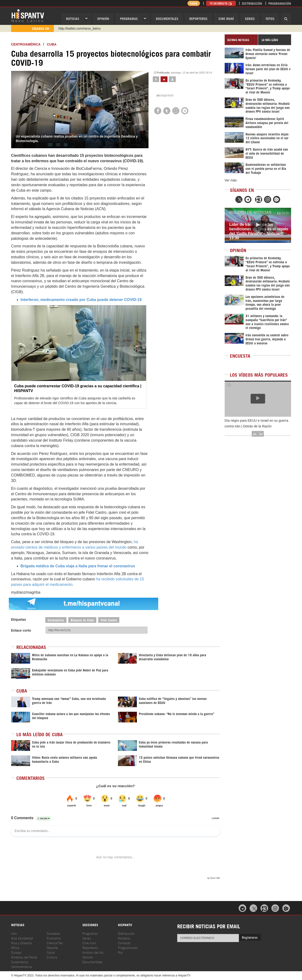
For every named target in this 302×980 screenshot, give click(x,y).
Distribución (252, 3)
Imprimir (165, 95)
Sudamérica (20, 962)
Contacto (124, 943)
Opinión (88, 957)
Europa (16, 952)
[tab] (241, 40)
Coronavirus (56, 620)
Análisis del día (93, 952)
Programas (129, 18)
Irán (14, 933)
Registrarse (250, 937)
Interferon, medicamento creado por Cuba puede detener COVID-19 (81, 300)
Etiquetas (19, 619)
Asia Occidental (22, 938)
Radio (194, 3)
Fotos (270, 18)
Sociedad (53, 933)
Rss (120, 952)
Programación (280, 3)
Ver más (231, 180)
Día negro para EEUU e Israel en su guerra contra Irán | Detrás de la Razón (256, 423)
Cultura (52, 957)
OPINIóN (103, 18)
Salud (51, 952)
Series (250, 18)
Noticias (73, 18)
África (15, 947)
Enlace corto (21, 630)
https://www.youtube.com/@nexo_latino (88, 28)
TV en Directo (221, 3)
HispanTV (28, 15)
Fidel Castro (109, 620)
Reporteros (198, 18)
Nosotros (124, 938)
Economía (54, 938)
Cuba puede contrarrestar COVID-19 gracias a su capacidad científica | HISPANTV (78, 388)
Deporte (52, 947)
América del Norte (24, 957)
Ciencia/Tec (55, 943)
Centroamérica (26, 44)
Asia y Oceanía (21, 943)
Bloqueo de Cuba (82, 620)
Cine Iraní (226, 18)
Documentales (167, 18)
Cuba (52, 44)
